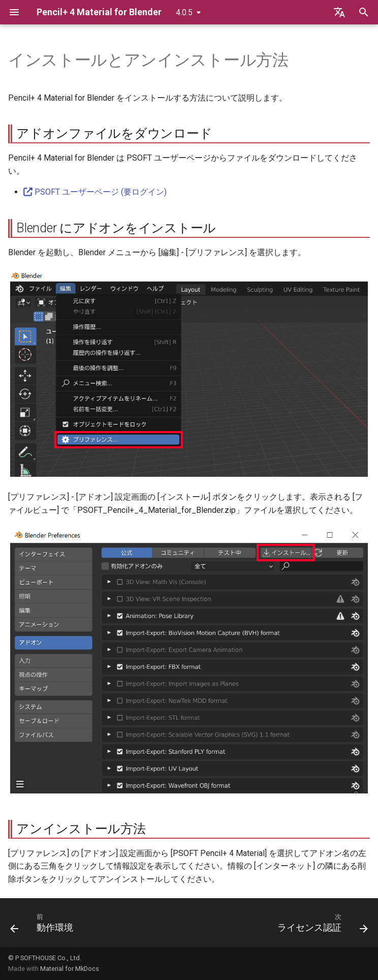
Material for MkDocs (70, 969)
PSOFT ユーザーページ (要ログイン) (95, 192)
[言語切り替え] (339, 12)
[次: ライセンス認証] (321, 926)
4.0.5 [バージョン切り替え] (184, 12)
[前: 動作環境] (44, 926)
